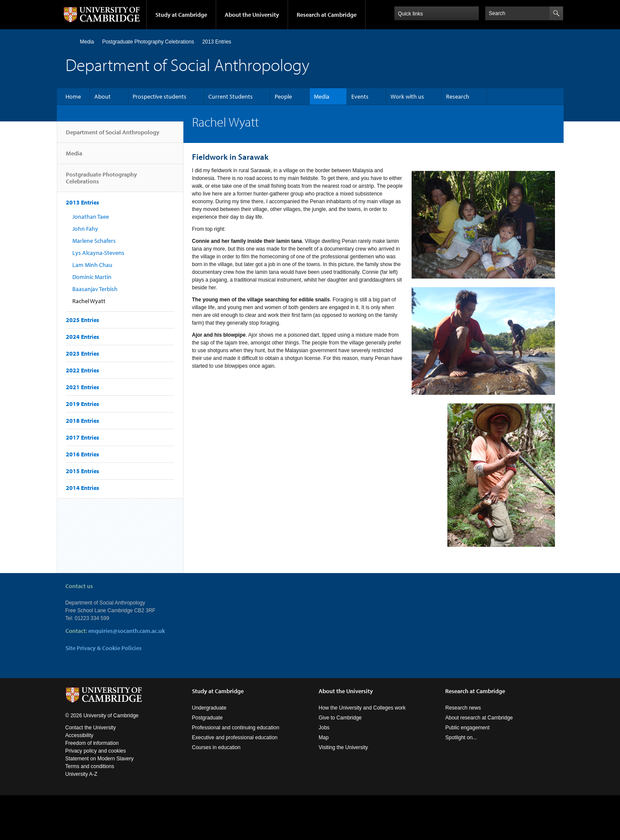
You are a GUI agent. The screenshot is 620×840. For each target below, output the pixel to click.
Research (458, 96)
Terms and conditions (90, 766)
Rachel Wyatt (89, 301)
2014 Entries (82, 488)
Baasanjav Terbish (95, 289)
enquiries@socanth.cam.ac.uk (127, 631)
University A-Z (82, 774)
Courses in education (216, 747)
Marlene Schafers (94, 241)
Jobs (324, 728)
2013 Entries (217, 42)
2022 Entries (82, 370)
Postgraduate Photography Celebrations (148, 42)
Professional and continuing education (236, 728)
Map (324, 738)
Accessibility (79, 735)
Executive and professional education (235, 738)
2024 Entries (82, 337)
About (102, 96)
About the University (252, 15)
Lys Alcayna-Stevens (98, 253)
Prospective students (160, 96)
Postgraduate (207, 718)
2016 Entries (82, 454)
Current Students (231, 96)
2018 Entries (82, 421)
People (283, 96)
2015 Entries (82, 471)
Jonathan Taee (91, 217)
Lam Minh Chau (92, 265)
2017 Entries (82, 437)
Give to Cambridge (340, 718)
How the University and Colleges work (362, 708)
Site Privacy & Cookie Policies (104, 648)
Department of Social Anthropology (113, 136)
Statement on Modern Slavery (100, 759)
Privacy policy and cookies (96, 751)
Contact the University (91, 728)
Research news (463, 708)
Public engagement (467, 728)
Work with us (407, 96)
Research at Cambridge (327, 15)
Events (360, 96)
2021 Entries (82, 387)
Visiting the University (343, 747)
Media (87, 42)
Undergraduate (209, 708)
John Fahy (85, 229)
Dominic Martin (92, 277)
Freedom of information (92, 743)
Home (69, 42)
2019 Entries (82, 404)
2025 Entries (82, 320)
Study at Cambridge (181, 15)
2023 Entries (82, 353)
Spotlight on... (461, 738)
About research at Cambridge (479, 718)
